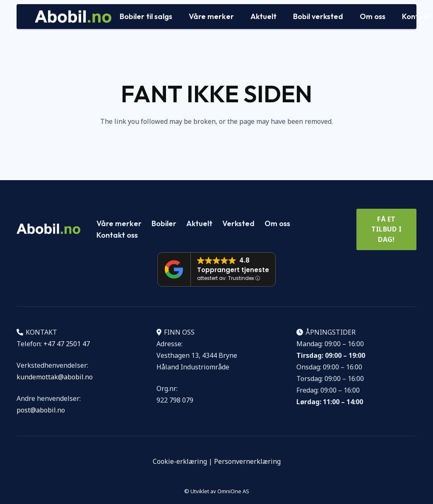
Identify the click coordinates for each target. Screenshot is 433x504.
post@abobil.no (41, 410)
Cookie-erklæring (180, 461)
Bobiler (164, 223)
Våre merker (119, 223)
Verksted (238, 223)
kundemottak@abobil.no (55, 377)
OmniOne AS (233, 491)
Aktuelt (199, 223)
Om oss (277, 223)
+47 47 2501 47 (67, 344)
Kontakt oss (117, 235)
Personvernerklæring (247, 461)
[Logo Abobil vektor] (73, 17)
